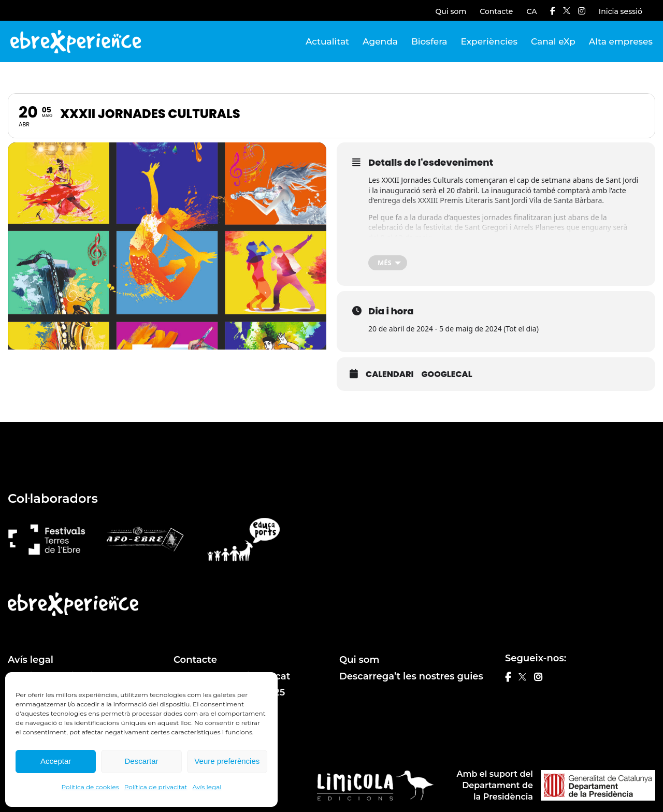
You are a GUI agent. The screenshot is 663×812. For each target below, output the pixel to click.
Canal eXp (553, 41)
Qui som (451, 11)
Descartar (141, 761)
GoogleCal (446, 374)
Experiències (489, 41)
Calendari (390, 374)
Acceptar (56, 761)
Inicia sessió (621, 11)
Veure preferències (227, 761)
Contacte (496, 11)
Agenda (380, 41)
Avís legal (207, 787)
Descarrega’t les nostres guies (411, 676)
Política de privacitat (156, 787)
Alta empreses (621, 41)
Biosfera (429, 41)
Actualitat (327, 41)
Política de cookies (90, 787)
